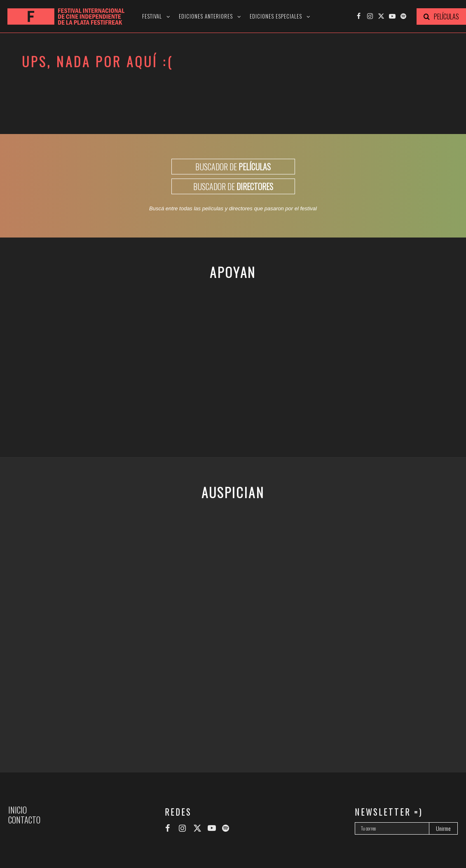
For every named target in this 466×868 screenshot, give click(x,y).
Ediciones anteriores (206, 16)
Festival (152, 16)
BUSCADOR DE (233, 167)
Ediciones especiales (276, 16)
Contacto (24, 820)
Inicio (18, 810)
